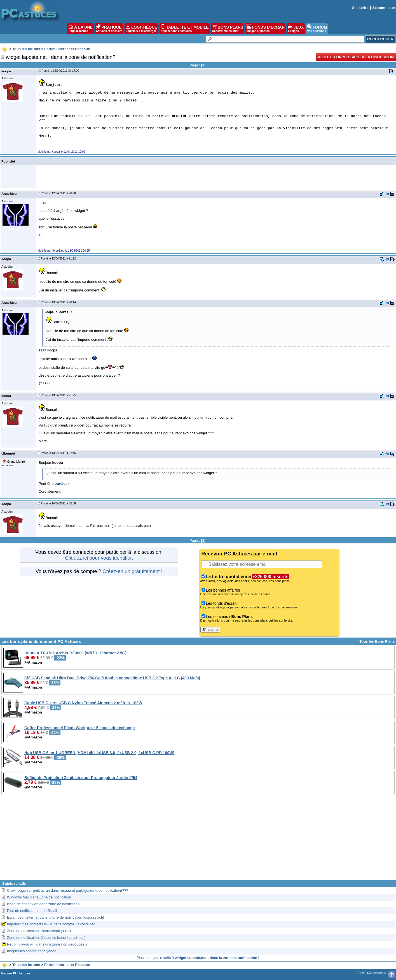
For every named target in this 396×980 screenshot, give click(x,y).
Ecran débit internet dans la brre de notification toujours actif (55, 917)
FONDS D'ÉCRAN (266, 28)
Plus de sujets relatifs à (198, 958)
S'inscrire (360, 8)
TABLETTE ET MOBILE (185, 28)
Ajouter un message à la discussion (356, 57)
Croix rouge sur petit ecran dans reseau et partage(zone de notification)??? (68, 890)
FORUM (317, 28)
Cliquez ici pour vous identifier (98, 558)
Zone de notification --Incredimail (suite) (39, 931)
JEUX (296, 28)
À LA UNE (80, 28)
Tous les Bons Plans (377, 641)
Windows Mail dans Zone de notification (39, 897)
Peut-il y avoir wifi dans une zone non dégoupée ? (47, 944)
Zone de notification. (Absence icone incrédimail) (46, 938)
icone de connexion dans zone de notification (43, 904)
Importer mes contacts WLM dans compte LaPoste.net (51, 924)
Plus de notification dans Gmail (32, 911)
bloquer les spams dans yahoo (32, 951)
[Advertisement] (198, 840)
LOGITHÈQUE (141, 28)
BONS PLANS (228, 28)
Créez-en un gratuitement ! (132, 571)
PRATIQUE (109, 28)
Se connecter (384, 8)
